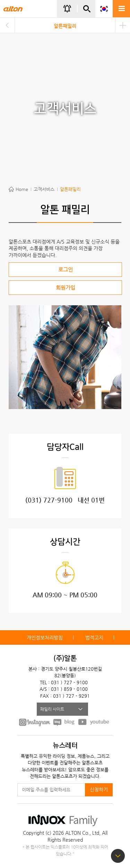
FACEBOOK (35, 722)
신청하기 (99, 789)
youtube (94, 722)
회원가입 (66, 287)
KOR (104, 9)
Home (22, 189)
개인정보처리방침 (45, 638)
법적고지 (94, 638)
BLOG (64, 722)
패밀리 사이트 (52, 709)
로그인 (66, 269)
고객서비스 (44, 189)
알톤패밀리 (65, 26)
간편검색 (87, 12)
